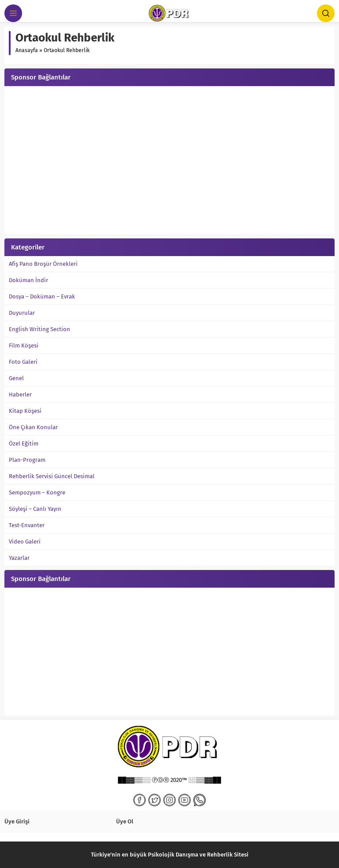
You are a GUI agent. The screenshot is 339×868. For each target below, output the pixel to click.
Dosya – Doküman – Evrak (42, 296)
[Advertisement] (169, 161)
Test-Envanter (27, 525)
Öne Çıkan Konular (33, 427)
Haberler (20, 394)
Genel (16, 378)
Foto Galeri (23, 362)
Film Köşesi (24, 345)
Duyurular (22, 313)
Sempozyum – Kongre (37, 492)
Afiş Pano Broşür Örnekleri (43, 264)
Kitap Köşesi (25, 411)
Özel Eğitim (24, 443)
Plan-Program (27, 460)
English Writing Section (40, 329)
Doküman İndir (28, 280)
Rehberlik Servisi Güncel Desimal (52, 476)
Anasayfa (27, 50)
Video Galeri (25, 542)
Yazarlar (19, 558)
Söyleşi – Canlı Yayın (35, 509)
